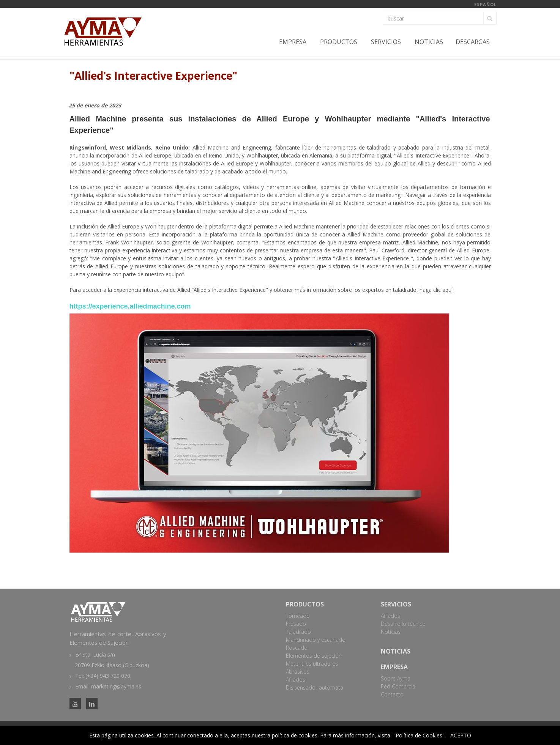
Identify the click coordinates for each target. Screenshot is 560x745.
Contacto (392, 694)
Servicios (386, 42)
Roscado (297, 648)
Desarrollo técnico (403, 624)
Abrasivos (298, 672)
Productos (339, 42)
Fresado (296, 624)
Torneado (298, 616)
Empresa (293, 42)
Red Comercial (399, 686)
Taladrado (298, 632)
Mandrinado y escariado (316, 640)
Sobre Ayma (396, 678)
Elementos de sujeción (314, 656)
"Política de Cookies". (420, 735)
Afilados (296, 680)
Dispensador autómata (315, 688)
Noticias (429, 42)
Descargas (473, 42)
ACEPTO (461, 735)
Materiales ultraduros (312, 664)
